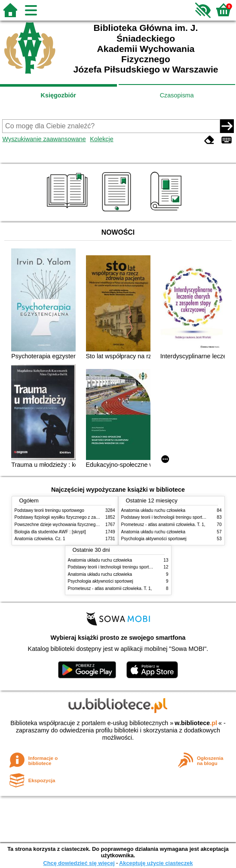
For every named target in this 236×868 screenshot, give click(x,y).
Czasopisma (177, 95)
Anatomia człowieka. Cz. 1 (40, 539)
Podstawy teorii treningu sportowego (49, 510)
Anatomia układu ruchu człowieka (153, 510)
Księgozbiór (58, 95)
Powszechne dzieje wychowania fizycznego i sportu (64, 525)
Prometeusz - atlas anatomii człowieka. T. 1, (163, 525)
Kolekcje (101, 139)
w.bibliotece (196, 723)
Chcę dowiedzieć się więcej (79, 863)
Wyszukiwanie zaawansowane (44, 139)
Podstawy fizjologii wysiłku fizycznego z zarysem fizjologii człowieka (80, 517)
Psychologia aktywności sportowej (154, 539)
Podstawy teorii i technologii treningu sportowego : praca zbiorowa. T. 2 (136, 567)
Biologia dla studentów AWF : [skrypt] (50, 532)
